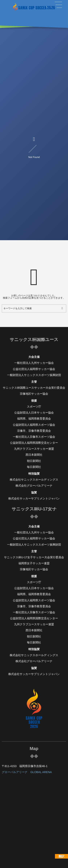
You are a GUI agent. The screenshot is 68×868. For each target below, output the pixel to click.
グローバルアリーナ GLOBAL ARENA (27, 772)
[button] (58, 5)
